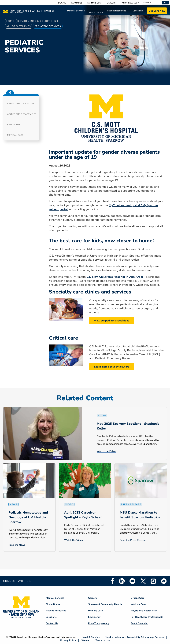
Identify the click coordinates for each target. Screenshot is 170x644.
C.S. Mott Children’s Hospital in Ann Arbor (115, 277)
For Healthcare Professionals (147, 617)
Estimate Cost (95, 3)
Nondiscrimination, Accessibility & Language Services (134, 637)
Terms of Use (103, 640)
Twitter (143, 581)
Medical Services (76, 11)
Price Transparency (99, 623)
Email (164, 581)
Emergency (94, 617)
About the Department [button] (21, 104)
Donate (62, 3)
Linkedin (122, 581)
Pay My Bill (77, 3)
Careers (111, 3)
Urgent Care (138, 598)
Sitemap (86, 640)
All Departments (19, 26)
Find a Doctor (96, 12)
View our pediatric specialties (112, 321)
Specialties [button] (14, 125)
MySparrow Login (130, 3)
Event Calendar (139, 623)
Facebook (112, 581)
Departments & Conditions (37, 21)
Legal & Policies (91, 637)
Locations (138, 11)
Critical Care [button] (15, 135)
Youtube (132, 581)
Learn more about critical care (112, 367)
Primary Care (95, 611)
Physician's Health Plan (144, 611)
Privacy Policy (68, 640)
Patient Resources (116, 11)
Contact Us (52, 623)
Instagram (153, 581)
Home (10, 21)
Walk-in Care (138, 604)
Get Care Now (157, 11)
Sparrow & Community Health (105, 604)
